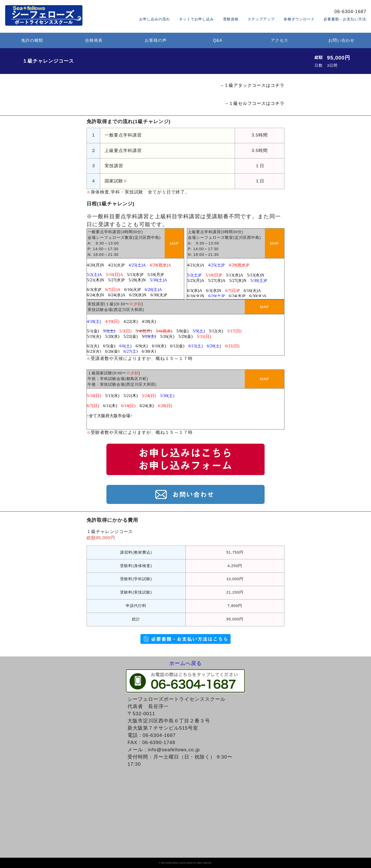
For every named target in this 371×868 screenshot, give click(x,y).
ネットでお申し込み (196, 19)
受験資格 (231, 19)
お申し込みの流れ (155, 19)
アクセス (280, 40)
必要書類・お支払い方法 (345, 19)
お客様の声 (156, 40)
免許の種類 (32, 40)
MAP (174, 243)
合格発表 (94, 40)
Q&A (218, 40)
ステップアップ (261, 19)
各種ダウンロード (299, 19)
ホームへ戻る (185, 663)
